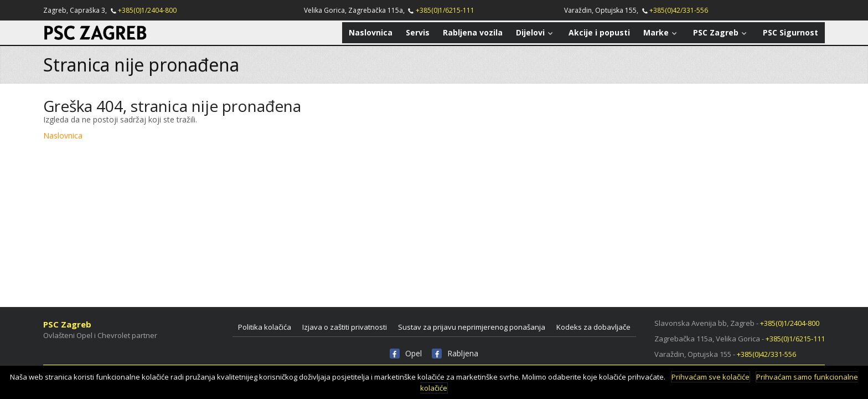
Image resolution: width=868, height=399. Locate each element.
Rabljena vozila (473, 32)
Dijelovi (536, 32)
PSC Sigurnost (790, 32)
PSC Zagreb (721, 32)
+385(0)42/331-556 (679, 10)
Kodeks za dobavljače (593, 327)
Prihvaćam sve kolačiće (711, 377)
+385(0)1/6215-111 (445, 10)
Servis (418, 32)
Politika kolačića (265, 327)
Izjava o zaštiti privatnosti (345, 327)
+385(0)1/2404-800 (147, 10)
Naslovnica (371, 32)
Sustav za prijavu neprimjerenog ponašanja (472, 327)
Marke (662, 32)
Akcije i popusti (599, 32)
